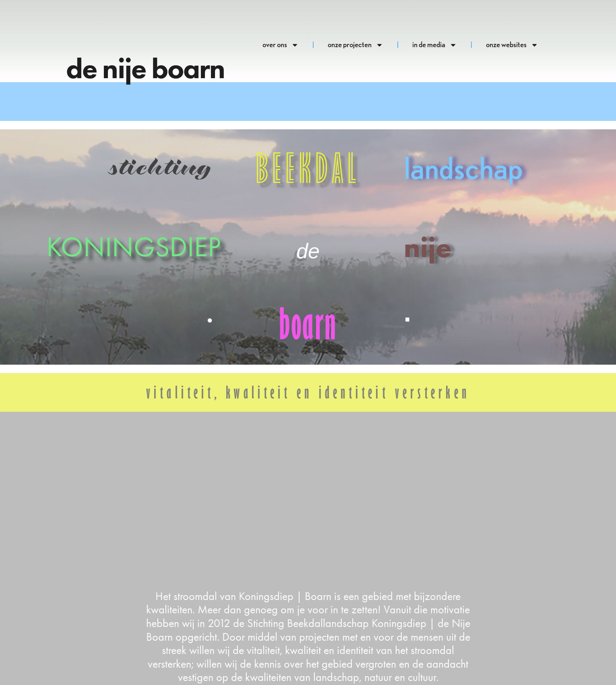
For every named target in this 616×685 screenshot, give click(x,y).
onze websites (512, 45)
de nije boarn (145, 68)
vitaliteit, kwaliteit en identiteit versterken (308, 392)
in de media (435, 45)
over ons (281, 45)
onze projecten (356, 45)
